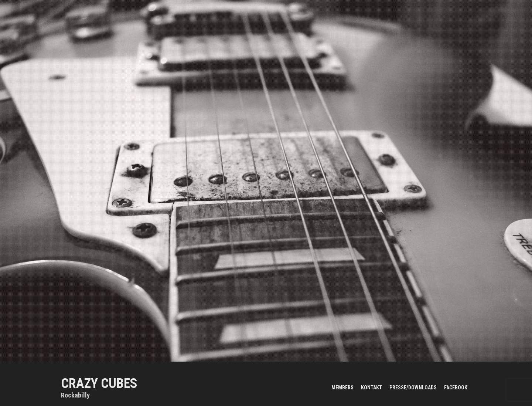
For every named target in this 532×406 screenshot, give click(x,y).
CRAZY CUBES (99, 383)
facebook (456, 388)
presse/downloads (413, 388)
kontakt (371, 388)
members (342, 388)
